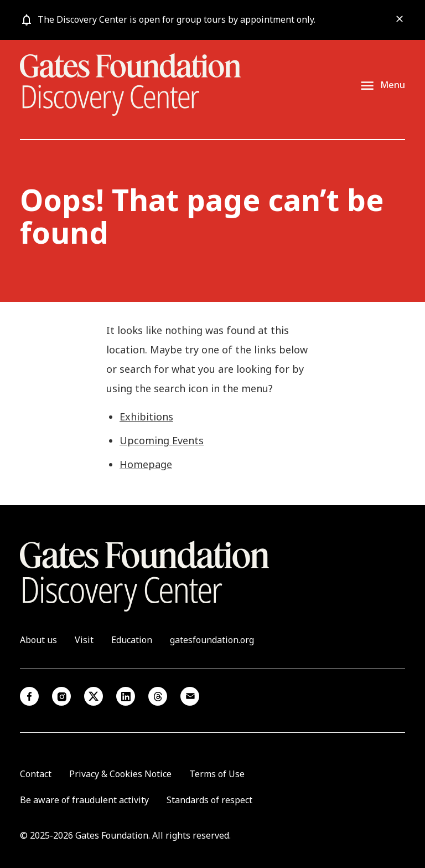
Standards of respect (209, 800)
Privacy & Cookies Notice (120, 774)
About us (38, 640)
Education (132, 640)
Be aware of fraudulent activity (84, 800)
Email (190, 696)
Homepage (146, 464)
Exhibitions (146, 417)
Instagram (61, 696)
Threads (158, 696)
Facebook (29, 696)
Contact (36, 774)
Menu (393, 85)
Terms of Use (217, 774)
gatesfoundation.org (212, 640)
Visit (84, 640)
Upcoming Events (162, 440)
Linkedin (126, 696)
